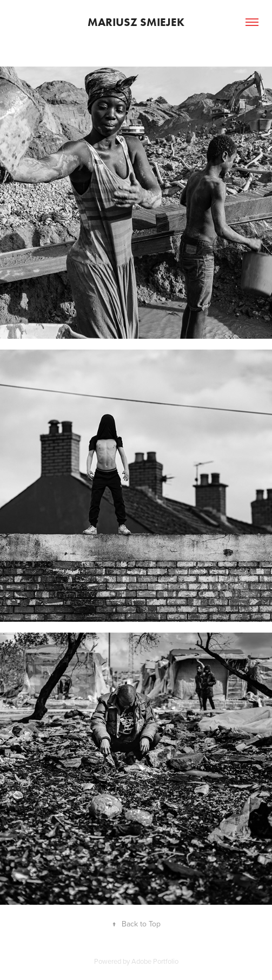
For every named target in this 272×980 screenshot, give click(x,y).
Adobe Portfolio (155, 961)
